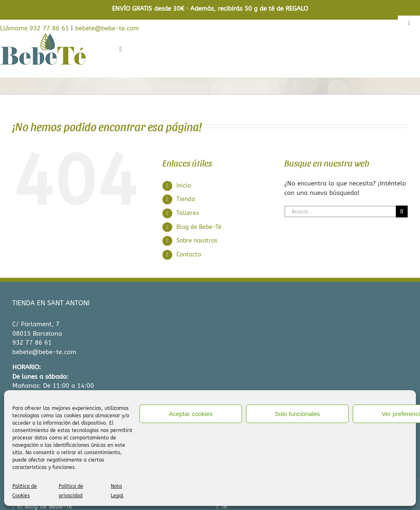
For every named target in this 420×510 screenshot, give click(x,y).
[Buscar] (402, 212)
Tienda (186, 199)
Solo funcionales (297, 414)
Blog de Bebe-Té (199, 227)
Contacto (189, 255)
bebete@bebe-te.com (107, 28)
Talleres (188, 213)
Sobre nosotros (197, 241)
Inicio (184, 186)
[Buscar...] (340, 212)
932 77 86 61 (32, 343)
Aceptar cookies (191, 414)
